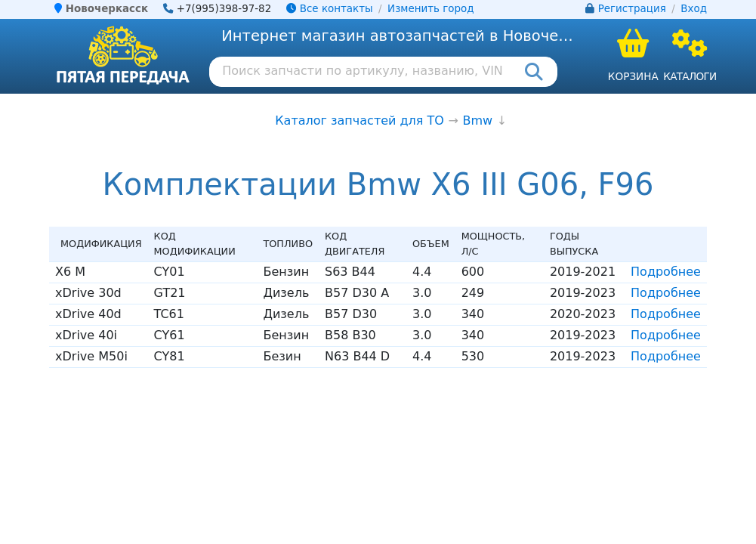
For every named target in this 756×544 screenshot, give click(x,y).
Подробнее (666, 272)
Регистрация (632, 9)
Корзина (633, 76)
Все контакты (329, 9)
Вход (694, 9)
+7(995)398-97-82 (224, 9)
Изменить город (430, 9)
